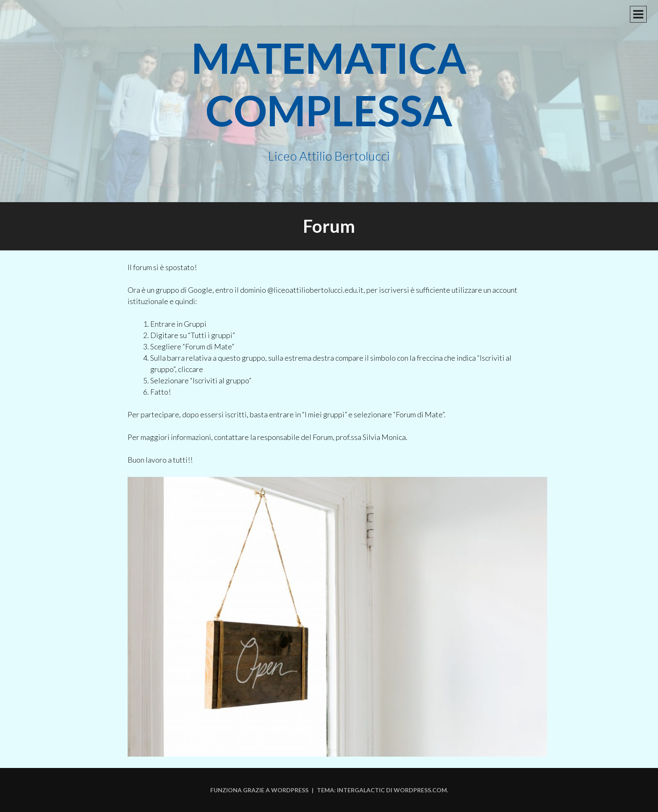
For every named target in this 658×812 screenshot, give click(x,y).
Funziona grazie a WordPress (259, 790)
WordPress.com (420, 790)
